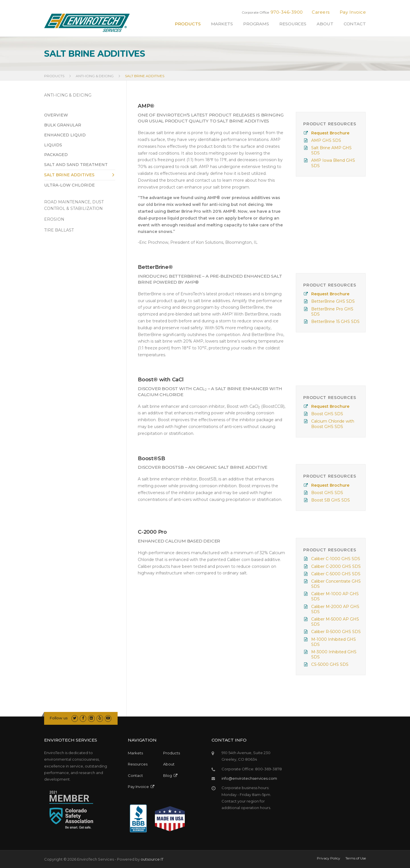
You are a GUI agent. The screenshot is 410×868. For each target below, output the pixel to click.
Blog (170, 775)
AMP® (146, 106)
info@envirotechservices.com (249, 778)
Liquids (53, 145)
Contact (355, 24)
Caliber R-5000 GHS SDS (336, 632)
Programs (256, 24)
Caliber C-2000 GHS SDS (336, 566)
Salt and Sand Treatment (76, 165)
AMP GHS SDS (326, 140)
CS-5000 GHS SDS (330, 664)
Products (188, 24)
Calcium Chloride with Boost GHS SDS (333, 424)
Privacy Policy (329, 858)
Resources (293, 24)
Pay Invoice (353, 12)
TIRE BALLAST (59, 230)
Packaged (56, 155)
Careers (321, 12)
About (325, 24)
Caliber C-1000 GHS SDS (336, 559)
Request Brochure (330, 133)
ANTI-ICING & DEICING (68, 95)
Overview (56, 115)
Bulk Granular (63, 125)
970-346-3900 (287, 12)
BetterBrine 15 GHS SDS (335, 322)
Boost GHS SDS (327, 414)
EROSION (54, 219)
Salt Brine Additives (69, 175)
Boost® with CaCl (161, 380)
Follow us (59, 718)
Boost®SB (151, 458)
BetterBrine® (155, 267)
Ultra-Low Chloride (69, 185)
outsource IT (152, 859)
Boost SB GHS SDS (331, 500)
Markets (222, 24)
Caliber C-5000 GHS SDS (336, 574)
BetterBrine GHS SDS (333, 301)
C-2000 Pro (152, 532)
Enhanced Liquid (65, 135)
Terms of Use (356, 858)
